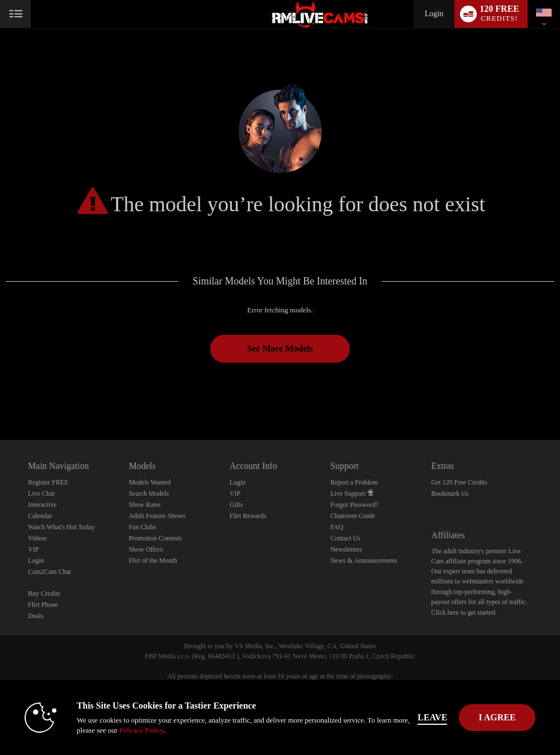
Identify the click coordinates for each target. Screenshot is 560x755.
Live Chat (41, 493)
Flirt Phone (43, 605)
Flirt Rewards (248, 516)
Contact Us (345, 538)
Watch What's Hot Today (61, 527)
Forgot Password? (354, 505)
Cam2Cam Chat (49, 572)
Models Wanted (150, 482)
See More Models (280, 348)
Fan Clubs (142, 527)
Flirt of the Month (153, 561)
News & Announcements (364, 561)
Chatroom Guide (353, 516)
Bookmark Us (450, 493)
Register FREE (48, 482)
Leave (432, 717)
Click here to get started (463, 612)
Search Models (149, 493)
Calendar (40, 516)
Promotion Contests (155, 538)
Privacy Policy (141, 730)
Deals (35, 616)
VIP (33, 549)
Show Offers (146, 549)
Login (434, 14)
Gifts (236, 505)
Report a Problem (354, 482)
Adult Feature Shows (157, 516)
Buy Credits (44, 593)
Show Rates (144, 505)
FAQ (337, 527)
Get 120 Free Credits (459, 482)
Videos (37, 538)
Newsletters (346, 549)
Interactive (42, 505)
